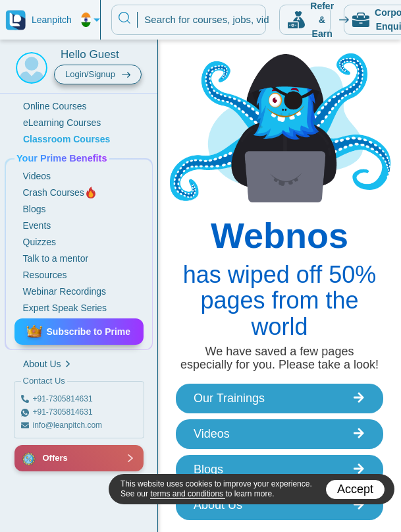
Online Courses (55, 106)
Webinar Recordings (65, 291)
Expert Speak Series (65, 308)
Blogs (35, 209)
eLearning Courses (62, 123)
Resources (45, 275)
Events (37, 225)
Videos (37, 176)
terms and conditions (188, 494)
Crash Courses (60, 192)
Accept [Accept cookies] (355, 489)
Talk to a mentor (56, 258)
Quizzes (40, 242)
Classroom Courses (67, 139)
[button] (30, 458)
